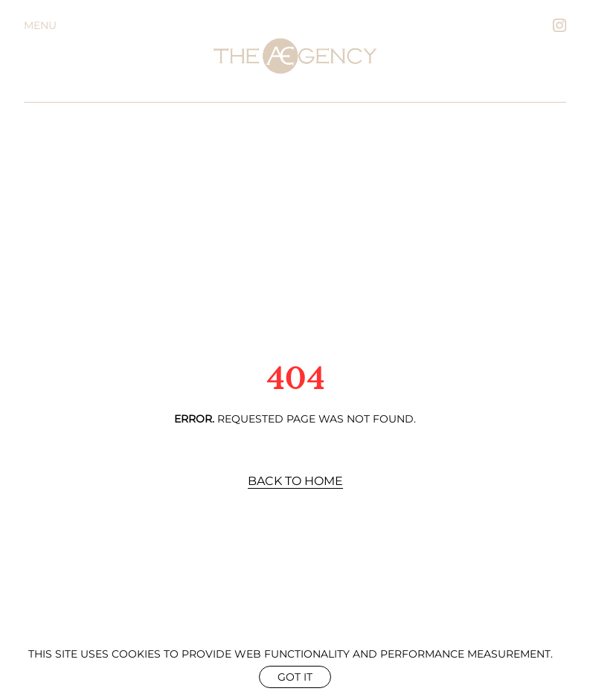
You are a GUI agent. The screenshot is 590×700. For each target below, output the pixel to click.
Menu (40, 25)
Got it (295, 677)
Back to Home (295, 481)
